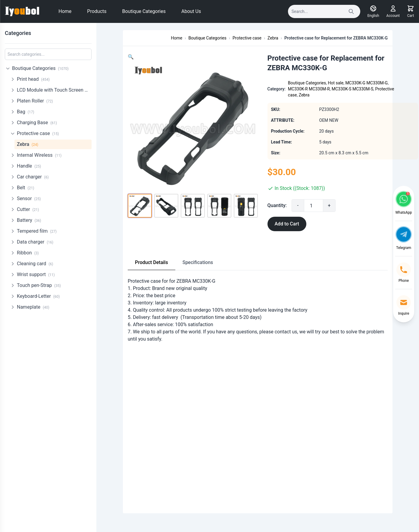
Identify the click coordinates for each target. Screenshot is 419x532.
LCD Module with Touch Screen (54, 90)
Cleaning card (35, 264)
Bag (25, 112)
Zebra (28, 144)
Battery (29, 220)
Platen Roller (35, 101)
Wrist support (36, 274)
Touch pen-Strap (39, 285)
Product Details (152, 262)
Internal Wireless (39, 155)
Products (97, 11)
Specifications (198, 262)
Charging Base (37, 123)
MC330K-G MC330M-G (366, 83)
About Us (191, 11)
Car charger (33, 177)
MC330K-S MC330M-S (352, 89)
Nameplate (33, 307)
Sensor (29, 198)
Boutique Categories (144, 11)
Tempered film (37, 231)
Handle (29, 166)
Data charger (35, 242)
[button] (131, 57)
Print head (33, 79)
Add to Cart (287, 224)
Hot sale (336, 83)
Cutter (28, 209)
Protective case (38, 133)
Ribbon (28, 253)
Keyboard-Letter (38, 296)
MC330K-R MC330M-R (309, 89)
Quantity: (277, 205)
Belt (25, 188)
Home (65, 11)
